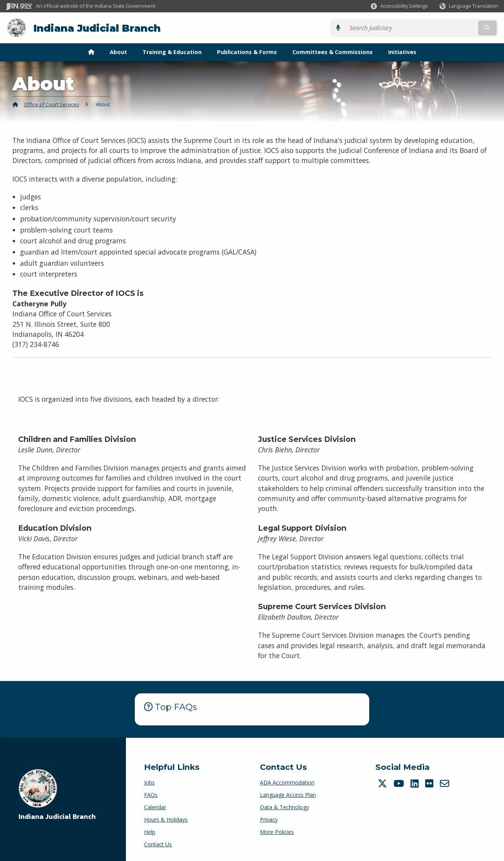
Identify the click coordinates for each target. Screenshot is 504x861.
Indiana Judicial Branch (97, 28)
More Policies (277, 831)
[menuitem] (91, 52)
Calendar (155, 806)
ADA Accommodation (287, 782)
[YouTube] (400, 783)
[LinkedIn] (416, 783)
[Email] (445, 783)
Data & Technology (284, 806)
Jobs (149, 782)
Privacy (269, 819)
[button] (399, 6)
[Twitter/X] (383, 783)
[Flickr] (430, 783)
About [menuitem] (118, 52)
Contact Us (158, 843)
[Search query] (438, 28)
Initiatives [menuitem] (402, 52)
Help (150, 831)
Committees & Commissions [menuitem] (333, 52)
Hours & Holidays (166, 819)
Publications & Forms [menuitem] (247, 52)
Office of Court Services (52, 104)
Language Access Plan (288, 794)
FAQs (151, 794)
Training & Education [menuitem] (172, 52)
